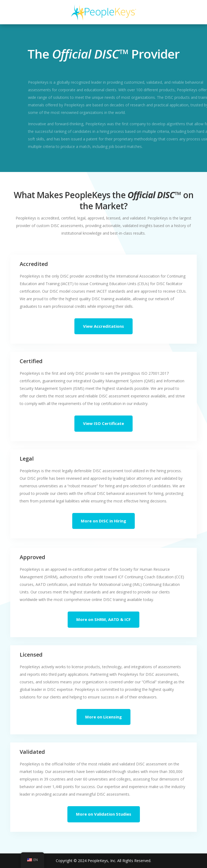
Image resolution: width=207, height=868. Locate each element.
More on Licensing (103, 717)
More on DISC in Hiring (103, 521)
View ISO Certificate (103, 423)
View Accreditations (103, 326)
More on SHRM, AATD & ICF (103, 619)
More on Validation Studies (104, 814)
